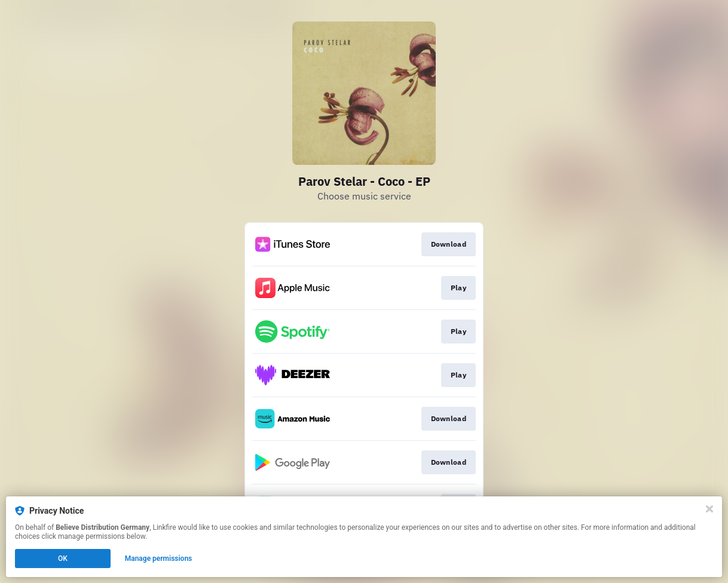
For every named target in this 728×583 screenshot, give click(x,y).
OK (63, 559)
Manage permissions (159, 559)
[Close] (709, 509)
